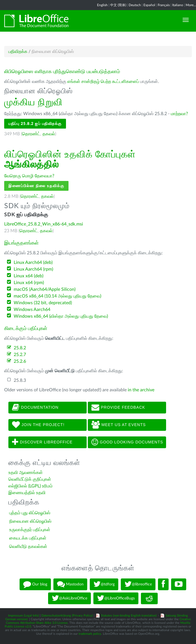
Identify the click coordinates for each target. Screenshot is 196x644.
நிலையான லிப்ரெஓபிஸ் (30, 521)
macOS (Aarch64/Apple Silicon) (45, 289)
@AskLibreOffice (69, 598)
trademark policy (90, 634)
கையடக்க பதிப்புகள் (28, 538)
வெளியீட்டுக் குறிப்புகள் (30, 479)
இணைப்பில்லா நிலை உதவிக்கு (36, 186)
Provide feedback (118, 408)
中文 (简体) (118, 5)
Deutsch (135, 5)
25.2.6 (20, 361)
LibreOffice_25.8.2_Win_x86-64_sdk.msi (44, 224)
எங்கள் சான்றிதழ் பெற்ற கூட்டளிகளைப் (103, 82)
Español (149, 5)
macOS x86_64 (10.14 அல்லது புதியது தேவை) (57, 296)
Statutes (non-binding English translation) (129, 616)
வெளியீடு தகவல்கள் (28, 547)
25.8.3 (20, 380)
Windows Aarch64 (32, 310)
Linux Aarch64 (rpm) (33, 269)
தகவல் (49, 134)
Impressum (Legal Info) (23, 616)
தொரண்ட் (31, 134)
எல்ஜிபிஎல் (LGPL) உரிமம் (30, 486)
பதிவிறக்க (18, 52)
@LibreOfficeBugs (116, 598)
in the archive (141, 390)
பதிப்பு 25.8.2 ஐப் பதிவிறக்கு (35, 124)
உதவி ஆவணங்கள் (26, 473)
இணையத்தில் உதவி (27, 493)
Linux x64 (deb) (29, 276)
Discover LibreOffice (42, 442)
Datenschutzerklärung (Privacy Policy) (67, 616)
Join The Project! (38, 425)
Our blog (35, 584)
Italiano (178, 5)
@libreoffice (138, 584)
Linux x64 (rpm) (29, 283)
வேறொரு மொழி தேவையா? (29, 176)
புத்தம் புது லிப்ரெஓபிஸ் (30, 513)
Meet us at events (119, 425)
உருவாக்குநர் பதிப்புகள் (30, 530)
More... (191, 5)
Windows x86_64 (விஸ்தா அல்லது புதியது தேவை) (61, 316)
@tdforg (104, 584)
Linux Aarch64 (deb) (33, 262)
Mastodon (70, 584)
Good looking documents (127, 442)
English (102, 5)
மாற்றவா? (179, 114)
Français (164, 5)
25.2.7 (20, 355)
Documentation (35, 408)
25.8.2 (20, 348)
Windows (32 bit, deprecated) (43, 303)
